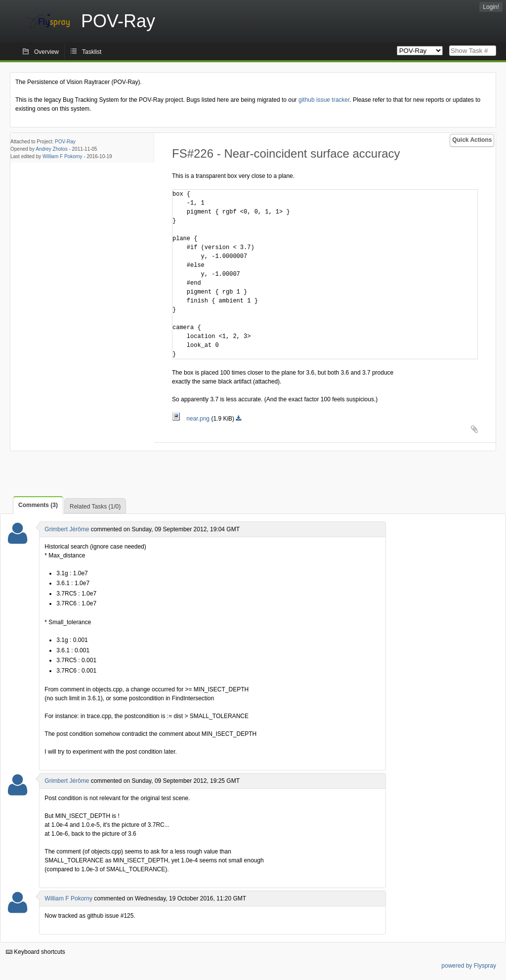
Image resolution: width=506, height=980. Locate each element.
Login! (491, 7)
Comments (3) (38, 505)
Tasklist (92, 52)
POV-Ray (65, 142)
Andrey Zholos (51, 149)
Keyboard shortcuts (36, 952)
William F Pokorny (63, 156)
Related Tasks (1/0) (95, 507)
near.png (191, 419)
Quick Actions (472, 140)
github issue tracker (324, 100)
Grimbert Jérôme (67, 529)
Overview (46, 52)
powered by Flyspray (469, 966)
